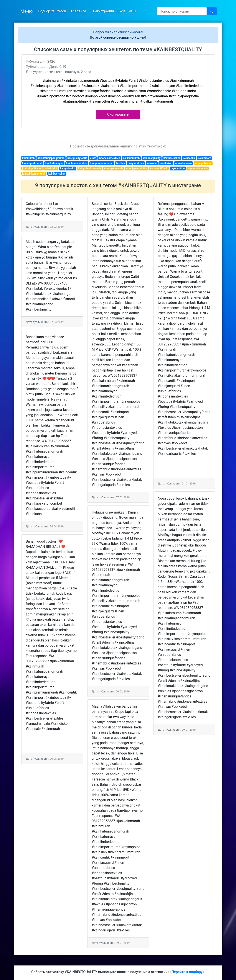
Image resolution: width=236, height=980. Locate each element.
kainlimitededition (77, 163)
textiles (120, 163)
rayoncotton (178, 169)
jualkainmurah (131, 158)
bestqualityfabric (77, 158)
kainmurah (28, 158)
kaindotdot (51, 169)
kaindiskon (166, 163)
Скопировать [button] (118, 114)
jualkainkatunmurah (34, 174)
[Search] (182, 11)
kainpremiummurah (102, 163)
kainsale (152, 163)
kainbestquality (152, 158)
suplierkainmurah (198, 169)
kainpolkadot (68, 169)
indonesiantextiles (109, 158)
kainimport (204, 158)
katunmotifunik (159, 169)
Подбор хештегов (52, 11)
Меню (27, 11)
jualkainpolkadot (32, 169)
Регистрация (104, 11)
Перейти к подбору (187, 972)
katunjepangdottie (136, 169)
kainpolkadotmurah (89, 169)
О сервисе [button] (78, 11)
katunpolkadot (203, 163)
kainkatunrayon (54, 163)
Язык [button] (133, 11)
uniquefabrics (136, 163)
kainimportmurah (32, 163)
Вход (121, 11)
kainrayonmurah (113, 169)
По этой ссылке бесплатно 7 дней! (118, 37)
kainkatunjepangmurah (51, 158)
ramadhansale (183, 163)
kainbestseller (172, 158)
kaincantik (189, 158)
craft (93, 158)
